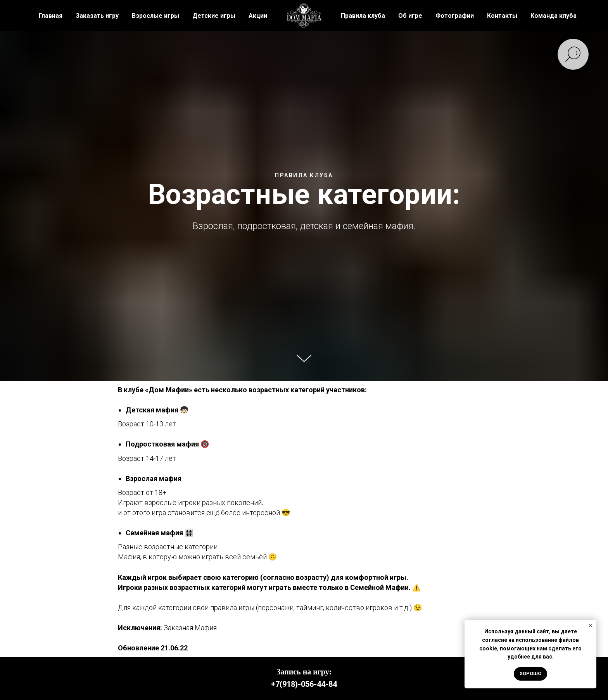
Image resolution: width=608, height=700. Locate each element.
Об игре (410, 16)
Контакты (502, 16)
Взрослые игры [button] (155, 16)
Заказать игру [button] (97, 16)
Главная (51, 16)
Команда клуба (554, 16)
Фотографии (455, 16)
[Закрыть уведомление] (591, 626)
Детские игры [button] (214, 16)
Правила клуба (363, 16)
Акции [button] (258, 16)
